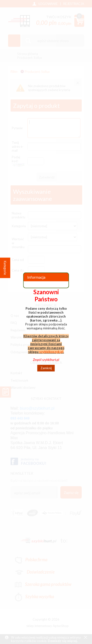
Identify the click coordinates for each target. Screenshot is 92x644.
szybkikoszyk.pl (51, 352)
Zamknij (46, 368)
